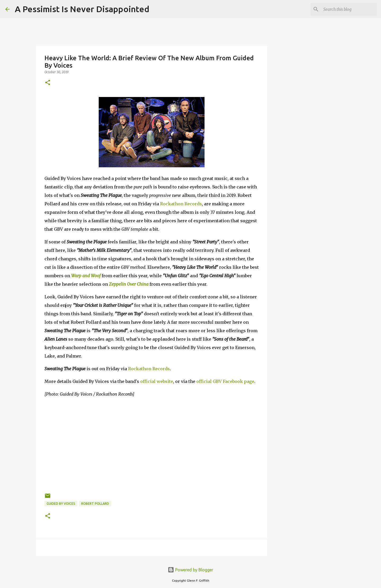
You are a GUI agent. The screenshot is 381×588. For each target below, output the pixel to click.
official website (157, 381)
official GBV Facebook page (225, 381)
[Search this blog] (349, 9)
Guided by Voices (61, 504)
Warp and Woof (86, 276)
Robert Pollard (95, 504)
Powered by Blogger (190, 570)
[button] (48, 83)
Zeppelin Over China (129, 284)
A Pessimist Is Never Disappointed (82, 9)
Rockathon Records (181, 204)
